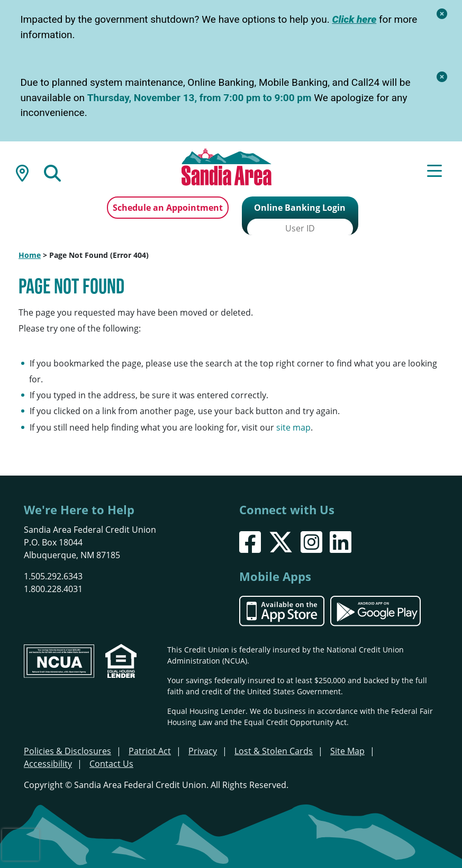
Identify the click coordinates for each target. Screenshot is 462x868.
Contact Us (111, 763)
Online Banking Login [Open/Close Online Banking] (300, 208)
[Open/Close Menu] (434, 172)
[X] (281, 540)
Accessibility (48, 763)
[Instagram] (311, 540)
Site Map (347, 750)
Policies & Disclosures (67, 750)
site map (293, 426)
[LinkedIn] (341, 540)
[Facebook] (250, 540)
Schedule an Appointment (168, 208)
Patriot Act (150, 750)
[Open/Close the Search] (52, 172)
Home (30, 254)
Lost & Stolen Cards (274, 750)
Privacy (203, 750)
